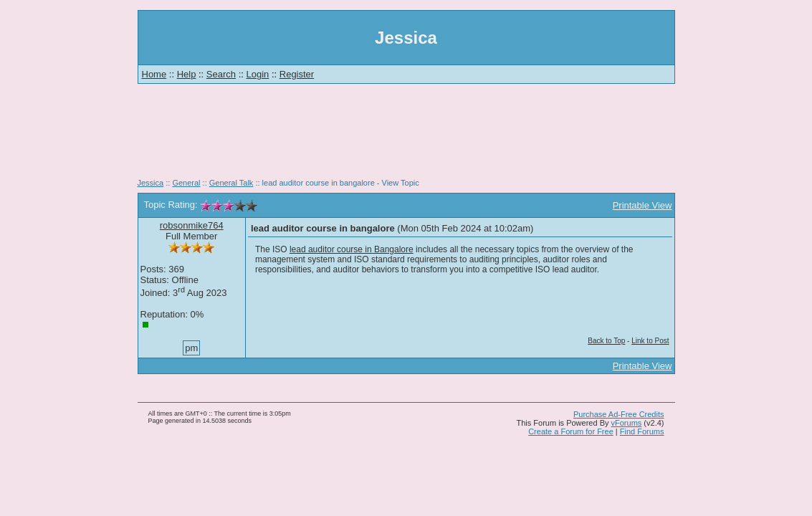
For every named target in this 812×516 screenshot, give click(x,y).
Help (187, 74)
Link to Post (650, 341)
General (186, 183)
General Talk (231, 183)
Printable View (643, 205)
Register (297, 74)
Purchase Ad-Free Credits (619, 414)
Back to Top (606, 341)
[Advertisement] (406, 136)
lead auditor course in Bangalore (352, 249)
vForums (627, 423)
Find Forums (642, 431)
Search (221, 74)
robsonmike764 (192, 225)
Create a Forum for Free (571, 431)
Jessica (151, 183)
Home (154, 74)
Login (258, 74)
